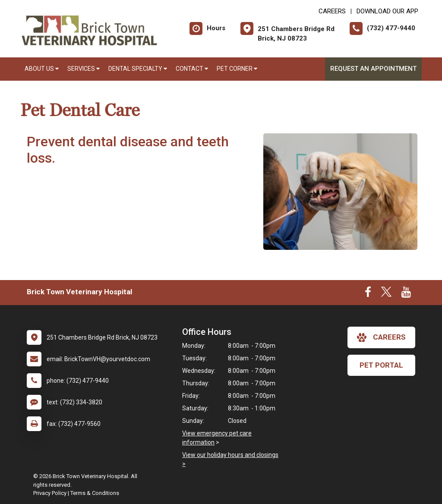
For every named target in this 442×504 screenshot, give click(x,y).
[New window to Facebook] (368, 294)
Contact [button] (192, 69)
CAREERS (332, 11)
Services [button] (84, 69)
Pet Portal (381, 365)
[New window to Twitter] (386, 294)
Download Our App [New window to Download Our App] (387, 11)
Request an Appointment (373, 69)
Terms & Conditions (95, 493)
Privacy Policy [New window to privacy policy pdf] (50, 493)
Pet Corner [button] (237, 69)
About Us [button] (42, 69)
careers (381, 337)
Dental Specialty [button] (138, 69)
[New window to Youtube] (406, 294)
